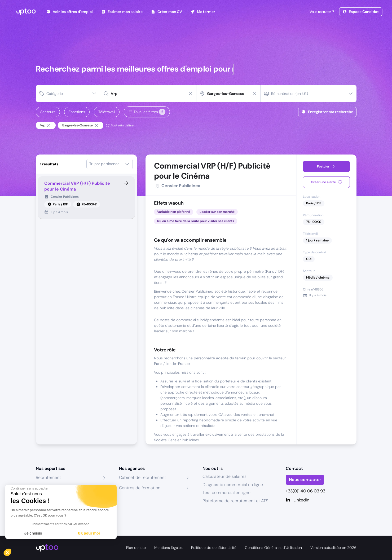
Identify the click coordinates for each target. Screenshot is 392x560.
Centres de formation (140, 488)
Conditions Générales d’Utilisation (273, 548)
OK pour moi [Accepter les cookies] (89, 533)
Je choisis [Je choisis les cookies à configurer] (33, 533)
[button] (11, 551)
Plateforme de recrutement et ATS (235, 501)
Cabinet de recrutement (142, 477)
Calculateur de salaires (224, 476)
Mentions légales (168, 548)
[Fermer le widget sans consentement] (30, 488)
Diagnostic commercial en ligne (233, 485)
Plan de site (136, 548)
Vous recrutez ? (321, 12)
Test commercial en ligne (226, 493)
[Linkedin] (321, 500)
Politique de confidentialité (214, 548)
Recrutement (48, 477)
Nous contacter (305, 480)
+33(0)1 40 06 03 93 (305, 491)
